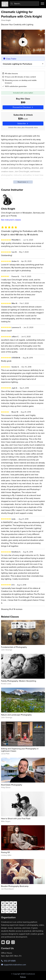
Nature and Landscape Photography (16, 715)
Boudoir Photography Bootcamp (15, 886)
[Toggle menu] (42, 4)
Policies (23, 977)
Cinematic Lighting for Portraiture (17, 64)
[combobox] (24, 4)
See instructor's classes (11, 220)
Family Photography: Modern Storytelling (19, 681)
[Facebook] (8, 942)
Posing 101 (5, 852)
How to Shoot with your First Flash (16, 818)
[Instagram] (13, 942)
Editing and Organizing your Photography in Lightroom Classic (20, 750)
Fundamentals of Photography (14, 647)
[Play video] (23, 42)
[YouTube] (3, 942)
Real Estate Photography (12, 785)
